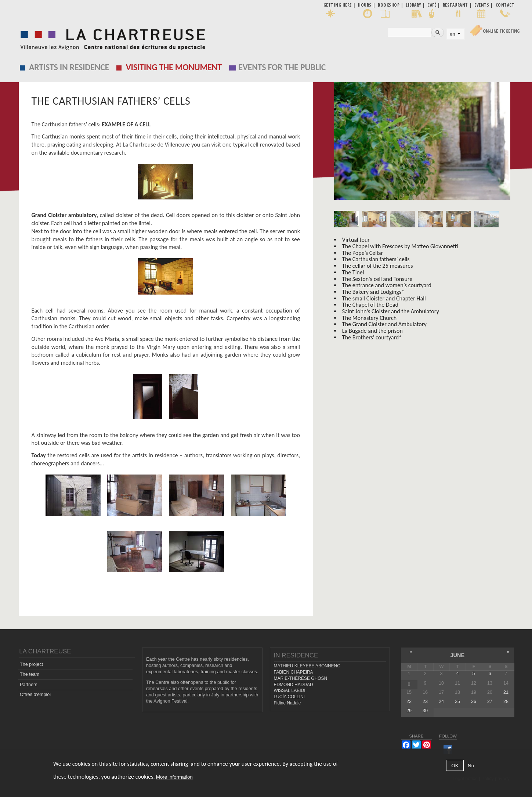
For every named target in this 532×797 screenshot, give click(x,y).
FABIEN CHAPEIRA (294, 672)
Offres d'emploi (35, 695)
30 (425, 711)
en (453, 34)
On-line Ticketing (501, 31)
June (457, 655)
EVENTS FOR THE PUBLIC (282, 67)
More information (174, 777)
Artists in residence (69, 67)
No (471, 766)
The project (31, 664)
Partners (29, 685)
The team (30, 674)
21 (506, 692)
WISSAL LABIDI (290, 690)
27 (490, 702)
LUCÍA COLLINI (289, 697)
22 (409, 702)
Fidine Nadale (287, 703)
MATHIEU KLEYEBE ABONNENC (307, 666)
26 (474, 702)
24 (441, 702)
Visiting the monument (174, 67)
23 (425, 702)
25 (457, 702)
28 (506, 702)
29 (409, 711)
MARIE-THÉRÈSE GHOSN (301, 678)
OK (455, 766)
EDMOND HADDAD (294, 684)
